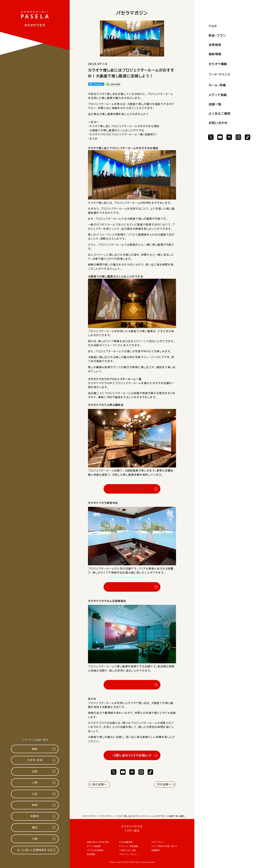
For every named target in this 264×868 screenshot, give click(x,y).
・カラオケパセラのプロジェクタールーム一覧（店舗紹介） (123, 134)
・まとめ (93, 139)
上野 (35, 783)
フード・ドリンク (219, 74)
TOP (213, 26)
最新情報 (215, 54)
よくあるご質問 (220, 114)
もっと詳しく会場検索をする (35, 850)
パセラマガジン (158, 842)
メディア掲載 (218, 95)
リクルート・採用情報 (129, 846)
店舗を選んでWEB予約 (98, 842)
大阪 (35, 839)
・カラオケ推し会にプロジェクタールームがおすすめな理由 (124, 126)
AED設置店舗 (126, 842)
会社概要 (91, 854)
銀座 (35, 749)
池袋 (35, 771)
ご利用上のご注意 (127, 850)
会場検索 (215, 45)
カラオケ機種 (218, 64)
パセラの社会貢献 (95, 850)
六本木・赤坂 (35, 760)
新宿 (35, 805)
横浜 (35, 828)
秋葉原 (35, 816)
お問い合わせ (218, 123)
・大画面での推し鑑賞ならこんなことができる (116, 130)
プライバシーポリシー (129, 854)
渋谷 (35, 794)
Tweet (98, 84)
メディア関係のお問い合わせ (164, 846)
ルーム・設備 (217, 85)
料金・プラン (217, 35)
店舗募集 (155, 850)
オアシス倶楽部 (94, 846)
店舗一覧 (215, 104)
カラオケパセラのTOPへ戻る (132, 828)
